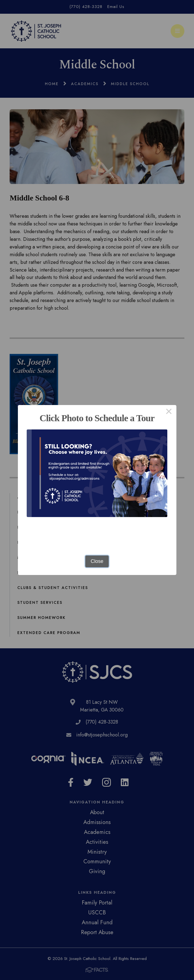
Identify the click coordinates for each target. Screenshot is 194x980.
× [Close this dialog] (169, 412)
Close (97, 561)
